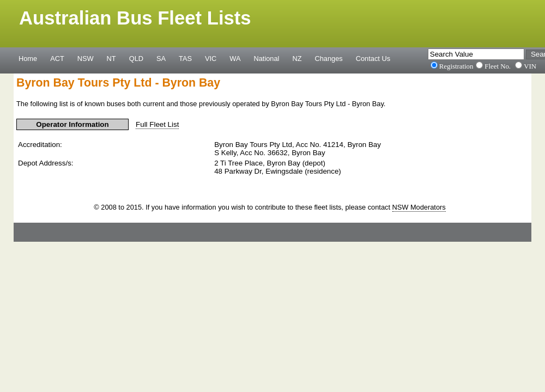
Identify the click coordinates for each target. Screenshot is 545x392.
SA (161, 58)
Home (28, 58)
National (267, 58)
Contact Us (373, 58)
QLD (136, 58)
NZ (297, 58)
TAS (185, 58)
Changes (329, 58)
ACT (57, 58)
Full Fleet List (157, 124)
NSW (86, 58)
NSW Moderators (419, 207)
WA (235, 58)
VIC (211, 58)
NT (111, 58)
